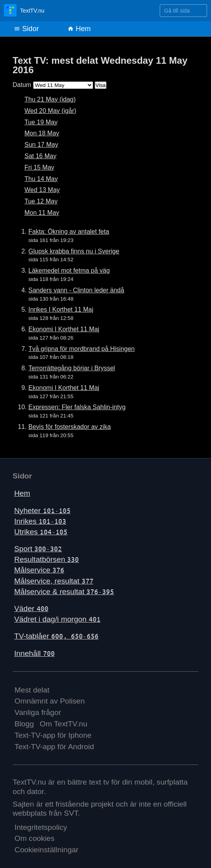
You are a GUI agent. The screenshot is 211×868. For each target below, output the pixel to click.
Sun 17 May (41, 145)
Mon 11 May (42, 213)
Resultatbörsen (47, 559)
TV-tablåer (56, 636)
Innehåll (35, 653)
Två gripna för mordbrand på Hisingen (81, 349)
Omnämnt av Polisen (50, 701)
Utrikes (41, 532)
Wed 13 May (42, 190)
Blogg (24, 724)
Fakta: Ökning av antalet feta (69, 232)
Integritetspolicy (41, 827)
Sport (38, 549)
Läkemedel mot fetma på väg (69, 271)
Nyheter (42, 511)
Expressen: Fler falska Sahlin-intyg (77, 407)
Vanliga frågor (38, 712)
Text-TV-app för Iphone (53, 735)
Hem (79, 29)
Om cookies (35, 838)
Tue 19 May (41, 122)
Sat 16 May (40, 156)
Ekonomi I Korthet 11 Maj (64, 329)
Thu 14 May (41, 179)
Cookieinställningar (47, 850)
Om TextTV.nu (64, 724)
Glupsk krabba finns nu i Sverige (74, 251)
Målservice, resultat (54, 581)
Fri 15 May (39, 167)
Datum (22, 85)
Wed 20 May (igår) (50, 111)
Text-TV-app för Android (54, 747)
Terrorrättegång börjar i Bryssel (72, 368)
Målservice (39, 570)
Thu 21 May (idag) (50, 99)
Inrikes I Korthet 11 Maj (61, 309)
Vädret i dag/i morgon (57, 619)
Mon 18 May (42, 133)
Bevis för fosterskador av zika (70, 427)
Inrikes (40, 521)
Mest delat (32, 690)
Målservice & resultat (64, 592)
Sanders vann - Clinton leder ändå (76, 290)
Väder (31, 609)
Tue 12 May (41, 201)
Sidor (26, 29)
